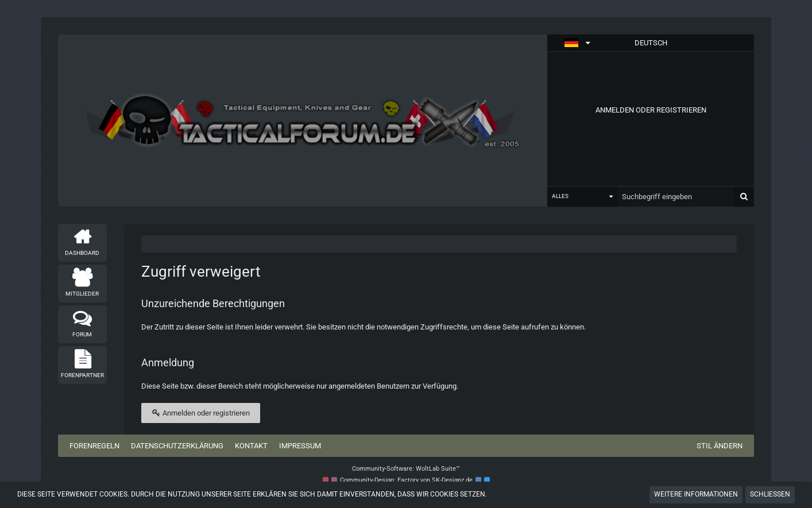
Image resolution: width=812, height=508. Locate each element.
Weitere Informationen (696, 494)
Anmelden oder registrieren (651, 110)
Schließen (770, 494)
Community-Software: (406, 469)
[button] (651, 43)
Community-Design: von (406, 480)
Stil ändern (720, 446)
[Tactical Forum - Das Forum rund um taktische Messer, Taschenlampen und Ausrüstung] (303, 121)
